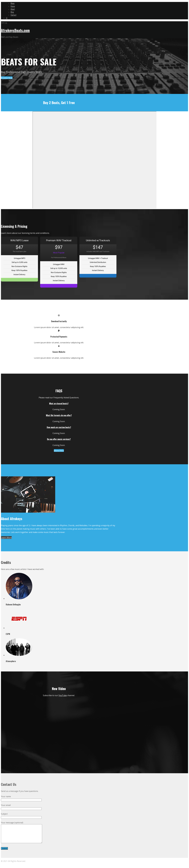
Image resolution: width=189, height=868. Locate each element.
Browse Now (7, 78)
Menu (13, 3)
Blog (12, 12)
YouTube (63, 695)
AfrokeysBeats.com (15, 30)
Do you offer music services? (59, 439)
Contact (13, 15)
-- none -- (94, 160)
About (13, 9)
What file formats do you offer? (59, 415)
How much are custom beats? (59, 427)
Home (13, 6)
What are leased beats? (59, 403)
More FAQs (59, 450)
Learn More (6, 538)
